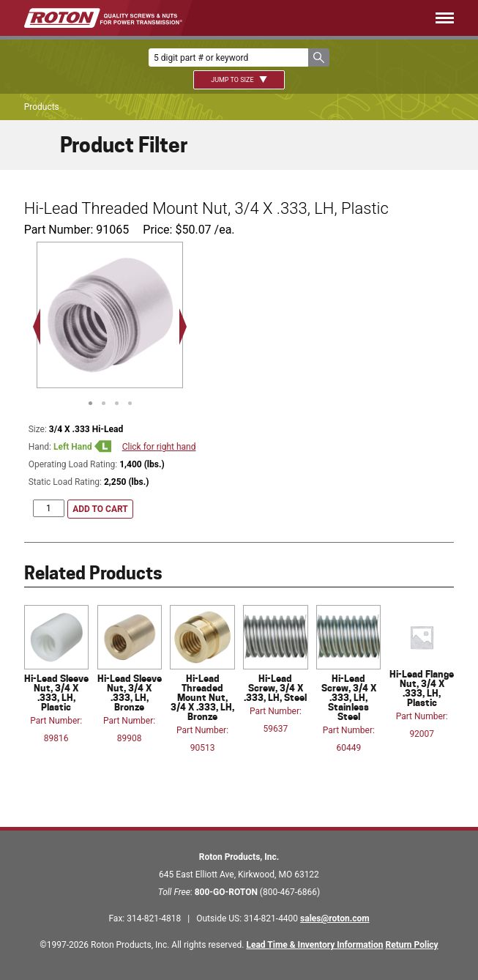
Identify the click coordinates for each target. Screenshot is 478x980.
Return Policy (412, 945)
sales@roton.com (335, 918)
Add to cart (100, 509)
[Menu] (340, 18)
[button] (319, 57)
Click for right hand (159, 447)
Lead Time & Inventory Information (314, 945)
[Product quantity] (49, 508)
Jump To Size (239, 80)
